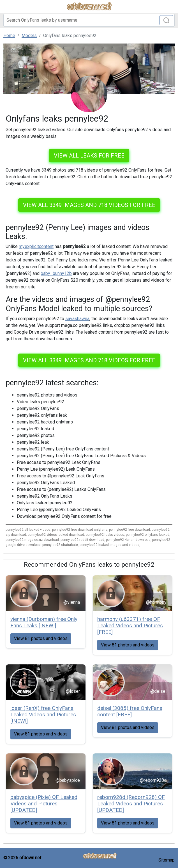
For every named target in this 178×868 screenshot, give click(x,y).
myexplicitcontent (36, 246)
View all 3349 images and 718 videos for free (89, 205)
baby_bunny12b (56, 273)
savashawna (77, 319)
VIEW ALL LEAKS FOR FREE (89, 156)
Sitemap (167, 860)
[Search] (89, 20)
